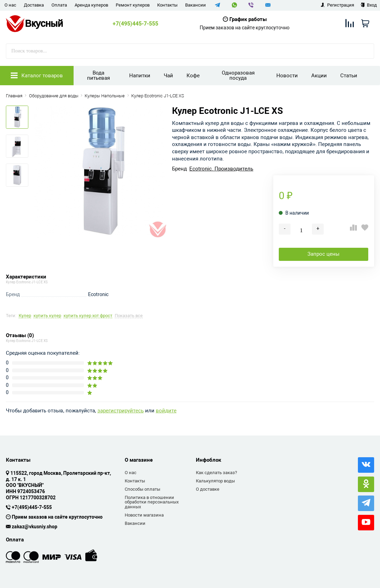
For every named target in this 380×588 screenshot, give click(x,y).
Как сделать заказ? (216, 473)
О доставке (208, 489)
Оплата (59, 5)
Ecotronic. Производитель (221, 169)
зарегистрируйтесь (121, 411)
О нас (10, 5)
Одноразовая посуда (238, 75)
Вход (368, 5)
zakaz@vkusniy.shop (35, 527)
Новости (287, 76)
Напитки (140, 76)
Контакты (167, 5)
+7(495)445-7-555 (135, 24)
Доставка (34, 5)
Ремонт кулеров (133, 5)
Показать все (129, 316)
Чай (168, 76)
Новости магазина (144, 515)
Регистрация (337, 5)
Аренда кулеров (91, 5)
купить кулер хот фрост (88, 316)
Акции (319, 76)
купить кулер (47, 316)
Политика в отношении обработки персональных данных (152, 502)
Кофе (193, 76)
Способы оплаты (142, 489)
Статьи (349, 76)
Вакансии (196, 5)
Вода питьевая (98, 75)
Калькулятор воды (215, 481)
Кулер (25, 316)
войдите (166, 411)
